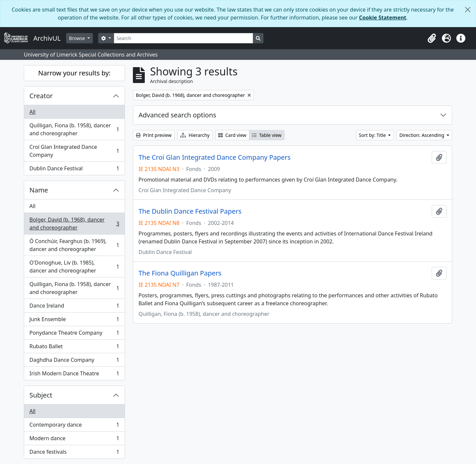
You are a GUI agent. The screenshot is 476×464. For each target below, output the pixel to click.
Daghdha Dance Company (74, 361)
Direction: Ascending (422, 135)
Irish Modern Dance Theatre (74, 375)
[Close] (468, 10)
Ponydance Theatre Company (74, 334)
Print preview (154, 135)
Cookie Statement (383, 18)
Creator (41, 96)
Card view (232, 135)
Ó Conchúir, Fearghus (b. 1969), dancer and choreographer (74, 245)
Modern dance (74, 440)
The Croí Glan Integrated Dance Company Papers (215, 157)
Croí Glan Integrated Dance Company (74, 151)
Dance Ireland (74, 307)
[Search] (184, 38)
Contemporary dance (74, 426)
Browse (78, 38)
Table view (267, 135)
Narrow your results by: (75, 73)
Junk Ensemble (74, 321)
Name (39, 190)
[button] (432, 38)
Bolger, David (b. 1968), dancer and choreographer (74, 224)
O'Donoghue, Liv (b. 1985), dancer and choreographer (74, 267)
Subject (41, 395)
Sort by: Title (373, 135)
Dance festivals (74, 453)
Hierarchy (195, 135)
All (32, 112)
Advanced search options (177, 115)
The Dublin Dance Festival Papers (190, 211)
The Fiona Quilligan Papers (180, 273)
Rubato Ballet (74, 348)
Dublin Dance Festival (74, 170)
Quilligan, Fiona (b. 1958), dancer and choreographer (74, 129)
